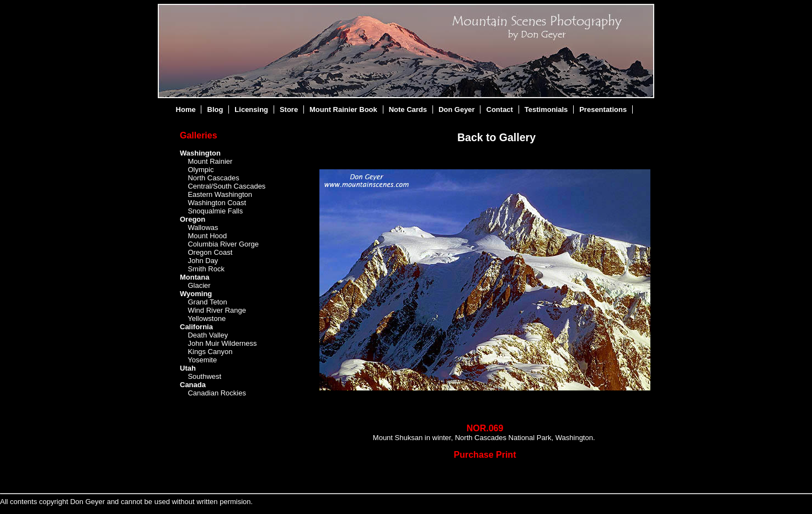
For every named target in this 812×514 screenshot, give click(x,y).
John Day (203, 261)
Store (289, 109)
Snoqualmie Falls (215, 211)
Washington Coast (217, 203)
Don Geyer (457, 109)
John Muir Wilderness (222, 343)
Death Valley (208, 335)
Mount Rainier (210, 161)
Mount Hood (207, 236)
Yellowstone (207, 318)
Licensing (251, 109)
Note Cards (408, 109)
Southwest (204, 376)
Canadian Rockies (217, 393)
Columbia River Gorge (223, 244)
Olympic (201, 170)
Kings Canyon (210, 352)
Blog (215, 109)
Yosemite (202, 360)
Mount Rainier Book (343, 109)
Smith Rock (206, 269)
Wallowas (203, 227)
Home (186, 109)
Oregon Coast (210, 252)
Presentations (603, 109)
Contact (500, 109)
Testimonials (546, 109)
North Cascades (213, 178)
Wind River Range (217, 310)
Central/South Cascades (226, 186)
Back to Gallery (496, 137)
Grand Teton (207, 302)
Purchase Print (485, 455)
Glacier (199, 285)
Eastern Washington (220, 194)
